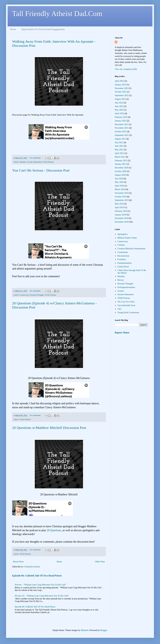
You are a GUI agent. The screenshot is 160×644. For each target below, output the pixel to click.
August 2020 (120, 175)
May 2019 (119, 204)
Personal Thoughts (37, 295)
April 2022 (119, 113)
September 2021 (122, 135)
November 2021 (122, 128)
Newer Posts (18, 562)
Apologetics (123, 234)
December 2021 (122, 124)
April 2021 (119, 153)
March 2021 (120, 157)
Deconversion (123, 256)
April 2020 (119, 186)
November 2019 (122, 193)
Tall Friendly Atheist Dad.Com (57, 14)
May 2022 (119, 110)
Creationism (123, 252)
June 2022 (119, 106)
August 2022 (120, 99)
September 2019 (122, 200)
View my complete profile (126, 69)
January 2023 (120, 85)
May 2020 (119, 182)
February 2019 (121, 211)
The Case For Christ (126, 302)
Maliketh (85, 630)
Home (13, 29)
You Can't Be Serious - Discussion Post (41, 170)
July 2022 (119, 103)
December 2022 (122, 88)
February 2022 (121, 117)
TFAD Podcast (48, 162)
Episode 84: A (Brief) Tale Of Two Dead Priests (37, 576)
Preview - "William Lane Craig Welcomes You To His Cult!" (41, 585)
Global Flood (123, 267)
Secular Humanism (34, 162)
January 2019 (120, 215)
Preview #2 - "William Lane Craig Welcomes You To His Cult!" (42, 596)
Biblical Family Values (127, 238)
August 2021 (120, 139)
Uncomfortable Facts (126, 305)
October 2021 (121, 132)
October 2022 (121, 92)
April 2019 (119, 207)
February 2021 (121, 161)
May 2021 (119, 150)
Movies (121, 280)
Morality (23, 162)
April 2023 (119, 81)
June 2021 (119, 146)
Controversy (24, 295)
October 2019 (121, 197)
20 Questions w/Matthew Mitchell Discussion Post (49, 428)
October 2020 (121, 171)
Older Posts (100, 562)
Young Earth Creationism (128, 313)
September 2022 (122, 95)
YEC (120, 309)
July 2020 (119, 179)
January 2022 (120, 121)
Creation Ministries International (131, 249)
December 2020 (122, 168)
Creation (121, 245)
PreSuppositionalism (126, 287)
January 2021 (120, 164)
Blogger (104, 630)
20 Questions (54, 530)
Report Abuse (122, 333)
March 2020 (120, 189)
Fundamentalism (125, 263)
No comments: (36, 158)
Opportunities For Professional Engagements (43, 29)
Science (121, 291)
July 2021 (119, 142)
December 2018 (122, 218)
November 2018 (122, 222)
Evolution (122, 259)
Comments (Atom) (32, 567)
